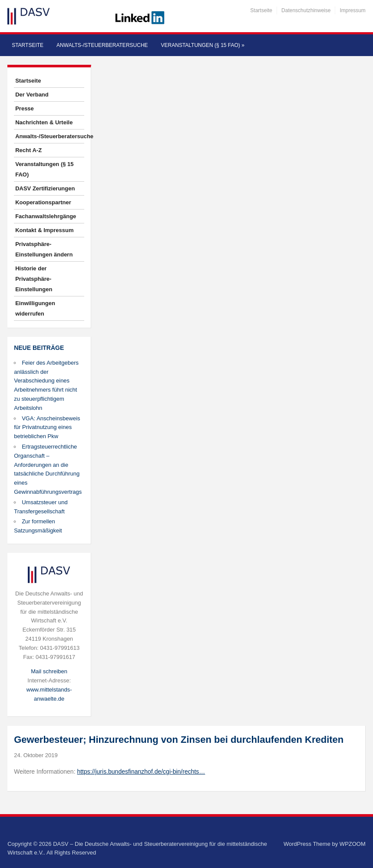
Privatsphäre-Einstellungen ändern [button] (44, 249)
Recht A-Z (28, 150)
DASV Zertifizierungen (45, 188)
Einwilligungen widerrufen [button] (35, 308)
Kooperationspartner (43, 202)
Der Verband (32, 95)
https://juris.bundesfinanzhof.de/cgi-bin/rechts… (141, 772)
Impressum (352, 10)
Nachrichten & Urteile (44, 122)
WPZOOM (353, 844)
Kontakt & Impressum (44, 230)
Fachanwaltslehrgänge (46, 216)
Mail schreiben (49, 671)
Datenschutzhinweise (306, 10)
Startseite (261, 10)
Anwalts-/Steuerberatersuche (102, 45)
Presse (25, 108)
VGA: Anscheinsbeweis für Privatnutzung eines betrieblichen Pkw (47, 427)
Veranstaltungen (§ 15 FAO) (203, 45)
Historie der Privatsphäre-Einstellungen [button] (34, 279)
